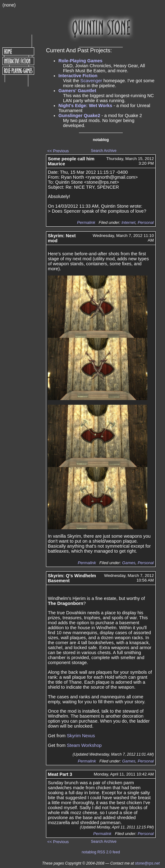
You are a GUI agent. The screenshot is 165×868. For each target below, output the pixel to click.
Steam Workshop (84, 745)
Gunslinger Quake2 (79, 116)
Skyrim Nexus (81, 736)
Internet (128, 222)
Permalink (86, 222)
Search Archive (104, 151)
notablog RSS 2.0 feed (101, 852)
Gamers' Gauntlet (77, 91)
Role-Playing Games (80, 61)
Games (129, 563)
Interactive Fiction (78, 76)
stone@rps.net (147, 863)
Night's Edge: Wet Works (85, 106)
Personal (146, 222)
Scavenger (91, 81)
